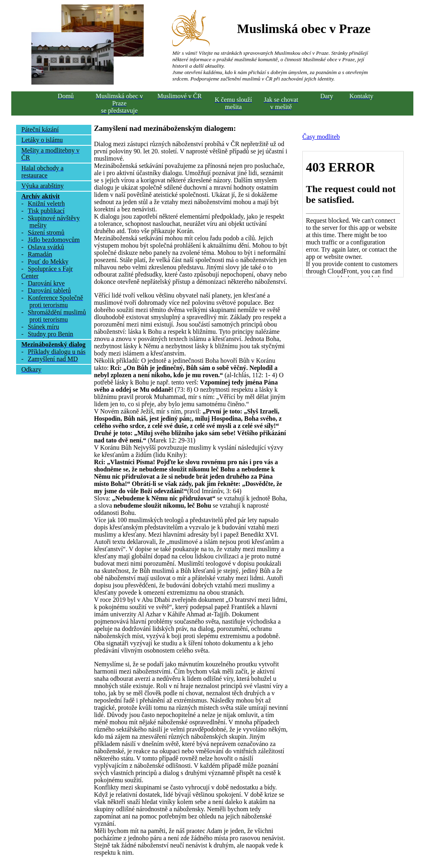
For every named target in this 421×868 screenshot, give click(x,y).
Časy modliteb (321, 137)
